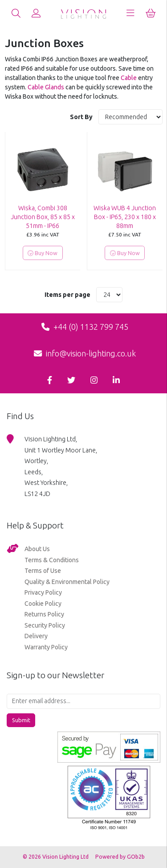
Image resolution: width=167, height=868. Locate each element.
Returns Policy (44, 614)
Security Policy (45, 625)
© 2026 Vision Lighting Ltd (56, 857)
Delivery (36, 636)
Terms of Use (43, 571)
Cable (129, 78)
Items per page (67, 295)
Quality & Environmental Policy (67, 582)
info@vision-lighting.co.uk (85, 353)
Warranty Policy (46, 647)
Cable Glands (46, 87)
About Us (37, 549)
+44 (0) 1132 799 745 (85, 327)
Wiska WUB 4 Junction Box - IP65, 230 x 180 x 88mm (125, 217)
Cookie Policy (43, 604)
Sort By (82, 117)
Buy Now (43, 253)
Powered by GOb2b (120, 857)
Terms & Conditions (52, 560)
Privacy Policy (43, 592)
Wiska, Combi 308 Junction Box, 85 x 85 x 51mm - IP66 (43, 217)
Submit (21, 720)
